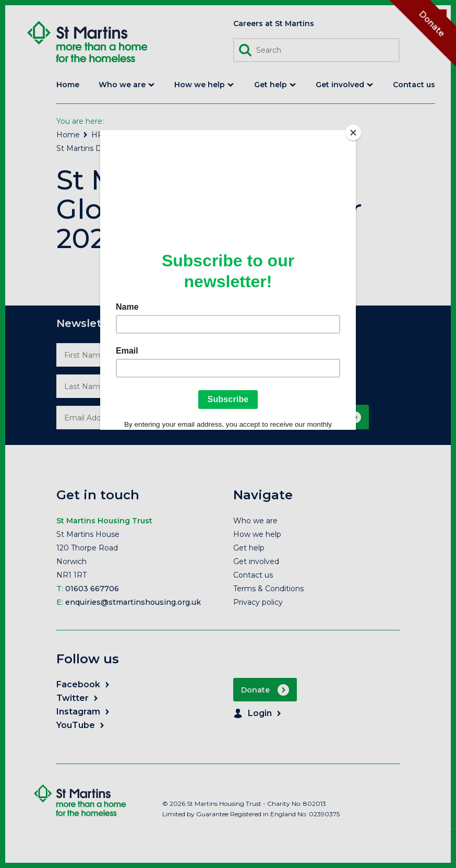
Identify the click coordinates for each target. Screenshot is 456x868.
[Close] (353, 133)
